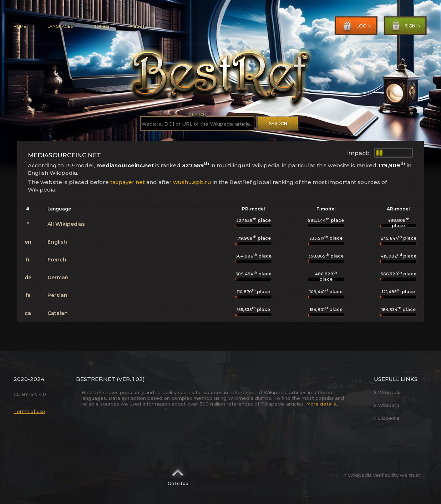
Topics (102, 26)
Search (278, 124)
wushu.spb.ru (192, 182)
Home (20, 26)
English (57, 242)
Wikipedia (388, 392)
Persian (57, 295)
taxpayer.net (128, 182)
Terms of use (29, 411)
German (58, 278)
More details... (323, 404)
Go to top (178, 475)
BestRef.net (96, 379)
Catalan (58, 313)
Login (356, 26)
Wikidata (387, 405)
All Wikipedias (66, 224)
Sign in (406, 26)
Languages (60, 26)
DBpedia (387, 418)
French (57, 260)
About (138, 26)
